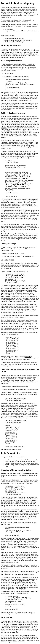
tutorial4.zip (24, 22)
